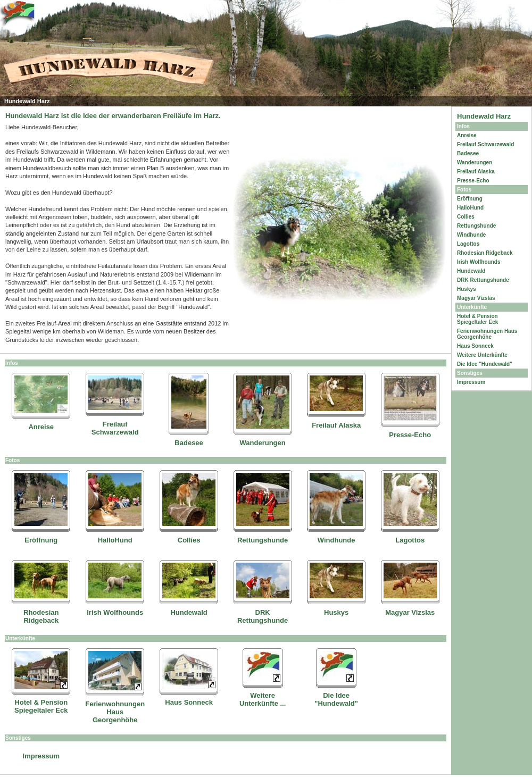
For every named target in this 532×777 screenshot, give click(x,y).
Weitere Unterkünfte (482, 355)
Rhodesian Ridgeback (41, 616)
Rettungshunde (263, 540)
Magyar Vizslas (410, 612)
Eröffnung (41, 540)
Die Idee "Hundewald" (336, 699)
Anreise (41, 427)
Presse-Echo (410, 435)
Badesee (189, 443)
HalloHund (115, 540)
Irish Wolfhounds (115, 612)
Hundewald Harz (484, 116)
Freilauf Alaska (336, 425)
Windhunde (336, 540)
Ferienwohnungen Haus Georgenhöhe (115, 712)
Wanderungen (263, 443)
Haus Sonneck (189, 702)
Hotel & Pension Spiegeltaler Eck (41, 706)
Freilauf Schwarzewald (115, 428)
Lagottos (410, 540)
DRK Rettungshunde (263, 616)
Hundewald (189, 612)
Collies (189, 540)
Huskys (336, 612)
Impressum (41, 756)
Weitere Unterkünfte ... (263, 699)
